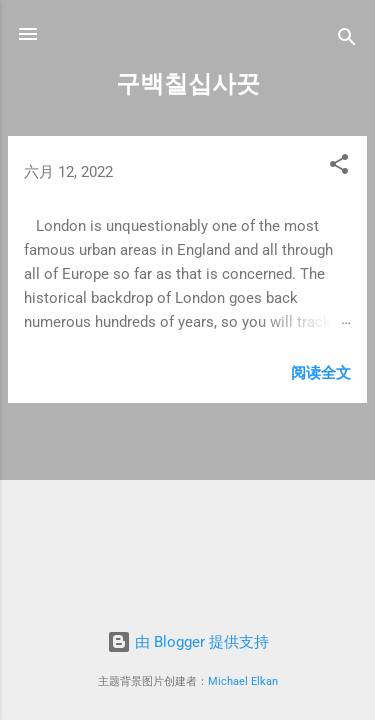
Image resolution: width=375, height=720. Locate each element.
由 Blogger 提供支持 (188, 642)
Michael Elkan (243, 681)
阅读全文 (321, 373)
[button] (339, 167)
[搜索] (347, 40)
